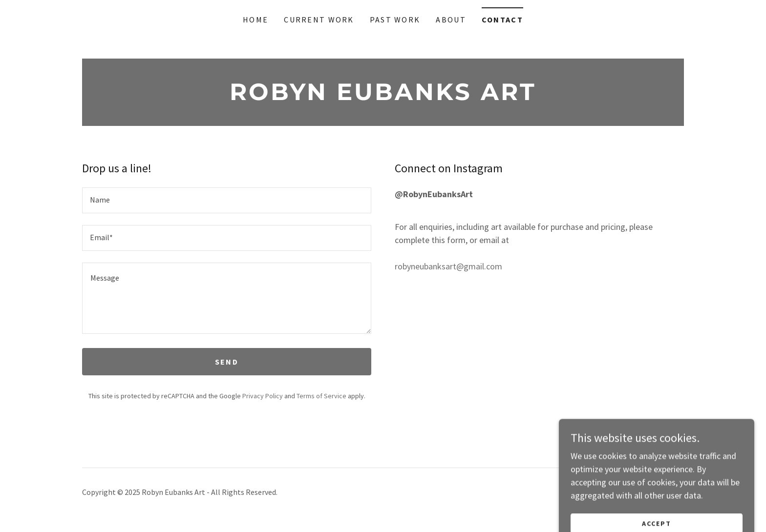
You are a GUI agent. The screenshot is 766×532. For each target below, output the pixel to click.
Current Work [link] (319, 20)
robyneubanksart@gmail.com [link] (448, 266)
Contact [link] (502, 20)
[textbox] (227, 200)
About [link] (451, 20)
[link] (383, 97)
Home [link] (255, 20)
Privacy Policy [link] (263, 396)
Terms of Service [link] (321, 396)
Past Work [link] (395, 20)
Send (227, 362)
